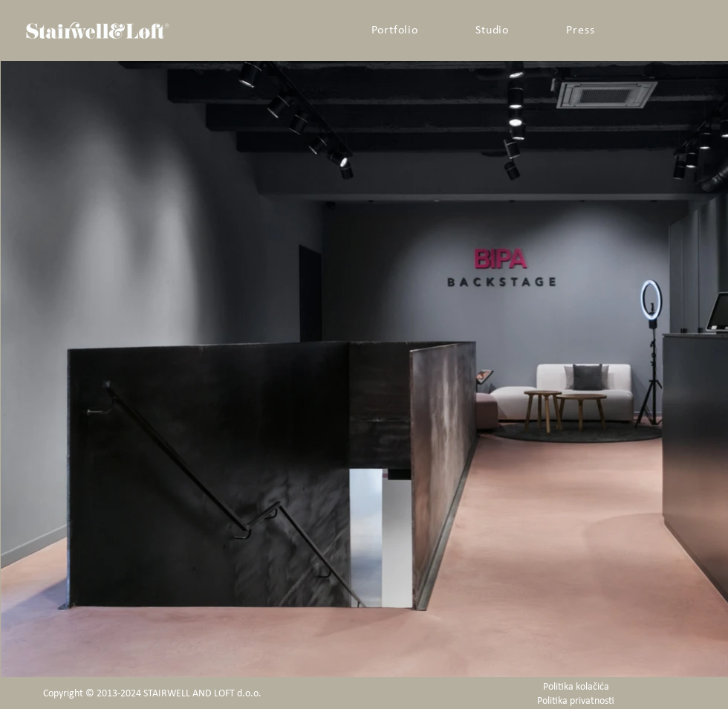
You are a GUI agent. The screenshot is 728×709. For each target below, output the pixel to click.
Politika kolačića (576, 687)
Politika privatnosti (576, 701)
